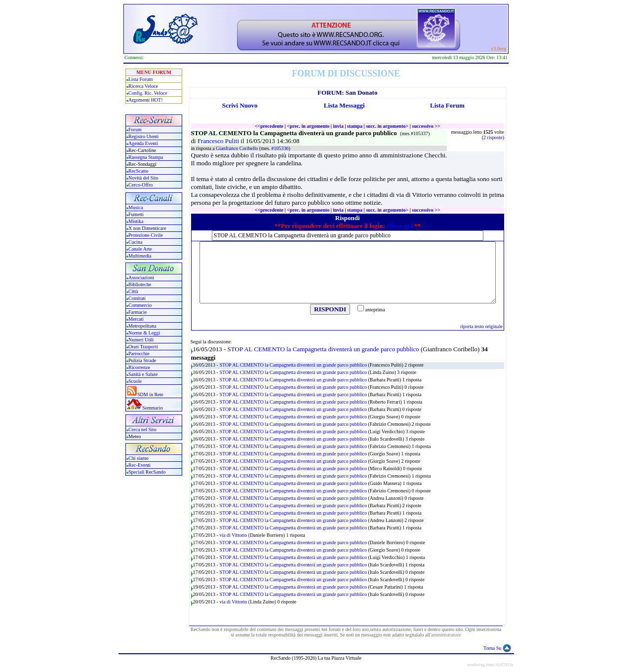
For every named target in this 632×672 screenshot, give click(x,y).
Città (133, 291)
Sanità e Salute (143, 374)
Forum (135, 130)
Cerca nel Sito (142, 429)
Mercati (136, 319)
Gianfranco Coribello (237, 148)
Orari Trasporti (143, 347)
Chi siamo (138, 458)
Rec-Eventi (139, 465)
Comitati (137, 298)
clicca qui (399, 226)
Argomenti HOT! (146, 100)
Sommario (153, 408)
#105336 (280, 148)
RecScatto (138, 171)
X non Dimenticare (147, 228)
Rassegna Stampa (146, 157)
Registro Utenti (143, 136)
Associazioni (141, 278)
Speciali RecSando (147, 472)
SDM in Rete (150, 394)
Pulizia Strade (142, 360)
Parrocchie (139, 354)
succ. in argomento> (387, 126)
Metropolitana (142, 326)
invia (338, 126)
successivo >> (426, 126)
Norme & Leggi (144, 333)
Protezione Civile (146, 235)
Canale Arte (140, 249)
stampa (355, 126)
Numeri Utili (142, 340)
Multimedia (140, 256)
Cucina (135, 242)
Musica (136, 207)
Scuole (135, 381)
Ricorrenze (139, 367)
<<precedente (269, 126)
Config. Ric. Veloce (148, 93)
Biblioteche (140, 284)
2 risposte (493, 137)
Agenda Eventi (143, 143)
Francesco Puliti (219, 141)
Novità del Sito (143, 178)
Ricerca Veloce (143, 86)
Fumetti (136, 214)
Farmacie (138, 312)
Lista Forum (140, 79)
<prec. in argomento (308, 126)
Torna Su (492, 648)
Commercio (140, 305)
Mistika (136, 221)
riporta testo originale (481, 326)
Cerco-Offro (140, 185)
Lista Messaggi (344, 105)
